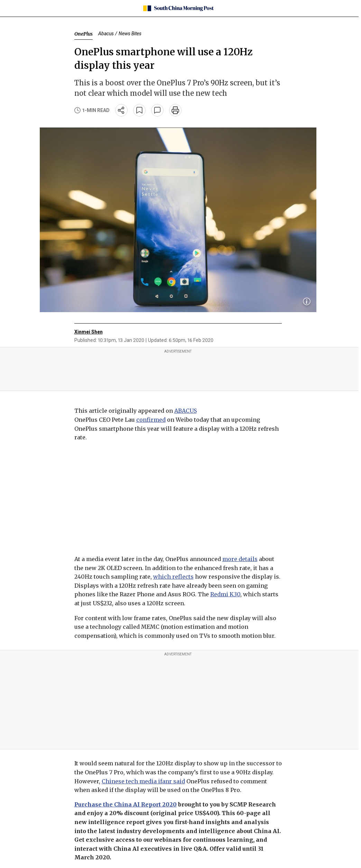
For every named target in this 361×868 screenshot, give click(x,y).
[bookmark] (139, 110)
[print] (175, 110)
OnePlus (84, 34)
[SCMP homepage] (178, 8)
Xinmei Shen (89, 332)
